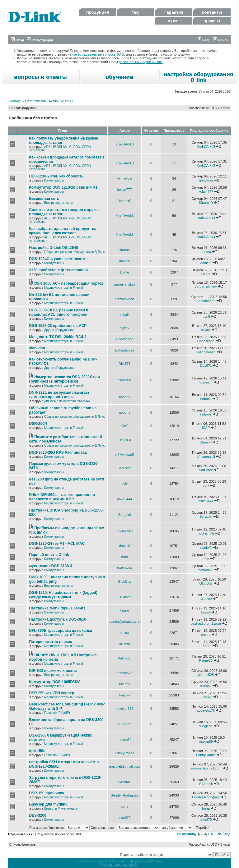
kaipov (124, 610)
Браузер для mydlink (48, 804)
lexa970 (125, 818)
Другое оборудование (60, 330)
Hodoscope (124, 339)
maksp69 (125, 740)
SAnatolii (125, 782)
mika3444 (124, 499)
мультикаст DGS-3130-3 (50, 566)
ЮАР (125, 426)
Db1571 (125, 364)
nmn (125, 557)
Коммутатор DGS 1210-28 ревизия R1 (63, 187)
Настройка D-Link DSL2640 (53, 248)
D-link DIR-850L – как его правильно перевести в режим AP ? (62, 497)
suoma (125, 250)
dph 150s (37, 751)
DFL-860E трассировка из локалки (61, 631)
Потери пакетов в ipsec (50, 642)
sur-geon (125, 724)
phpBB (110, 861)
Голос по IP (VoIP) (57, 713)
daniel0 (125, 261)
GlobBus (124, 581)
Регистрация (40, 40)
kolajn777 (125, 190)
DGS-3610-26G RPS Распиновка (58, 452)
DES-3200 (37, 815)
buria (124, 806)
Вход (17, 40)
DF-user (124, 597)
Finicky (124, 695)
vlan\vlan (37, 348)
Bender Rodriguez (125, 795)
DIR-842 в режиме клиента (53, 671)
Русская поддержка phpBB (119, 865)
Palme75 (125, 658)
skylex (125, 328)
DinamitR (125, 201)
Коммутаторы (54, 180)
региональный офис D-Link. (141, 62)
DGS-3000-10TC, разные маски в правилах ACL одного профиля (59, 312)
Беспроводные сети (58, 203)
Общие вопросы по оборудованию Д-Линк (74, 252)
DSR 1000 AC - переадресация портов (69, 283)
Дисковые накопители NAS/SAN (67, 401)
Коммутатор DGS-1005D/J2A (55, 682)
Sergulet (125, 515)
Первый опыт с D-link (49, 555)
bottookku (124, 568)
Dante (125, 272)
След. (227, 834)
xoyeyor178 (125, 709)
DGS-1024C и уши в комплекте (57, 259)
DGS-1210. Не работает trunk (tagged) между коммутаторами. (63, 595)
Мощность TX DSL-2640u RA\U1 (58, 337)
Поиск (221, 40)
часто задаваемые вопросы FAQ (98, 54)
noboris (124, 397)
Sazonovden (125, 299)
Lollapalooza (124, 350)
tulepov (125, 684)
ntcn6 (125, 315)
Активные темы (61, 101)
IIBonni (124, 644)
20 (219, 834)
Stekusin (124, 380)
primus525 (125, 673)
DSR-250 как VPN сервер (52, 693)
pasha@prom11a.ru (125, 622)
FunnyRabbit (124, 753)
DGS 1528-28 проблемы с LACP (58, 326)
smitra (124, 633)
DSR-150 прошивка (46, 793)
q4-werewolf (125, 455)
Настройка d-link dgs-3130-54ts (57, 608)
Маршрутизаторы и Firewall (64, 288)
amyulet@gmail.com (124, 766)
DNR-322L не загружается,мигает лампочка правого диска (59, 395)
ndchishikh (124, 531)
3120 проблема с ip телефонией (58, 270)
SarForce (125, 468)
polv (124, 484)
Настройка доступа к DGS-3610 (58, 619)
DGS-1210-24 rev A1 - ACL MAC (57, 544)
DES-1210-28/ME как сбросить (56, 176)
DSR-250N (38, 424)
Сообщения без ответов (27, 101)
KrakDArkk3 (125, 144)
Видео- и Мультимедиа (61, 808)
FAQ (204, 40)
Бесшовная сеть (44, 199)
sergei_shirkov (125, 284)
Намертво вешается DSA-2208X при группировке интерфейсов (64, 379)
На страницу (187, 834)
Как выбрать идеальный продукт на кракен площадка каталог (63, 231)
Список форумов (23, 108)
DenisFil (124, 440)
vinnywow (124, 178)
